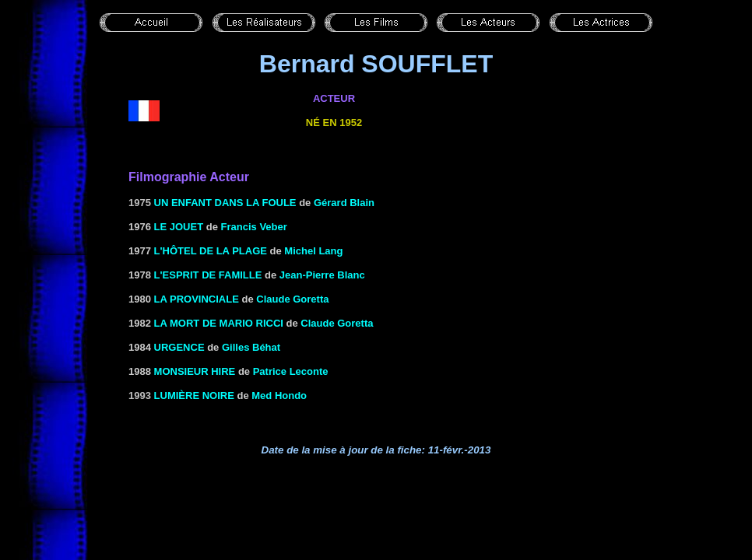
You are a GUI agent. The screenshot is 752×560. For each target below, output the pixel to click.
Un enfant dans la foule (225, 203)
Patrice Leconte (291, 371)
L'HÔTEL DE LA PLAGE (211, 251)
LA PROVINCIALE (197, 299)
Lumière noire (194, 395)
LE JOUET (179, 227)
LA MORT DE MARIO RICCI (219, 323)
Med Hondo (279, 395)
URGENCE (179, 347)
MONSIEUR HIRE (195, 371)
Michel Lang (313, 251)
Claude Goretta (292, 299)
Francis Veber (254, 227)
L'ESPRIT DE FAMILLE (208, 275)
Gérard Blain (344, 203)
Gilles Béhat (251, 347)
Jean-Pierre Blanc (322, 275)
